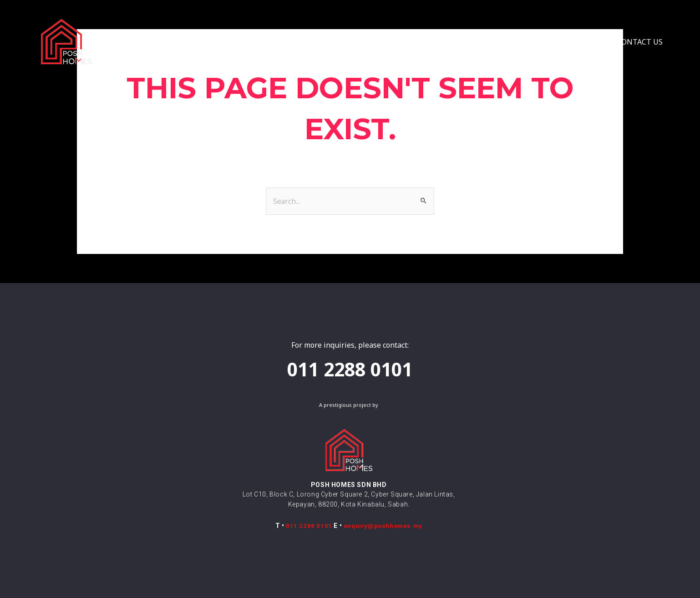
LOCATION (401, 42)
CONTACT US (640, 42)
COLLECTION (335, 42)
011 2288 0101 (308, 526)
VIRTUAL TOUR (464, 42)
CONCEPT (271, 42)
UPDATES (582, 42)
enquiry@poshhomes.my (383, 526)
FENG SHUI (528, 42)
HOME (225, 42)
